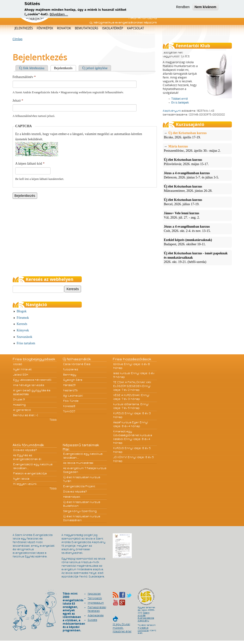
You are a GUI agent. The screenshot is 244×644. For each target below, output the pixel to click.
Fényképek (45, 28)
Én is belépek (180, 102)
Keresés (22, 324)
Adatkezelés (96, 615)
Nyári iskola (21, 479)
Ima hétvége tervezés (29, 385)
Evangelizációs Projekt (79, 486)
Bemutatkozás (86, 28)
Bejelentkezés (65, 68)
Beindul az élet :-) (25, 415)
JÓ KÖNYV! (120, 457)
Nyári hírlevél (22, 369)
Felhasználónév (24, 77)
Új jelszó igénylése (95, 68)
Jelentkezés (24, 28)
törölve (118, 364)
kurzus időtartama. (126, 404)
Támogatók (95, 598)
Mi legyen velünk (25, 484)
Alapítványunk (172, 111)
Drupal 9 (19, 399)
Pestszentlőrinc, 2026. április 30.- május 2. (197, 148)
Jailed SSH (21, 375)
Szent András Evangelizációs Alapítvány (146, 617)
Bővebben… (59, 14)
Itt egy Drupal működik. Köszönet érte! (122, 626)
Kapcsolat (135, 28)
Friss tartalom (26, 343)
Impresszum (96, 603)
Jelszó (18, 101)
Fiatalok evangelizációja (30, 473)
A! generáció (22, 410)
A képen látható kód (30, 164)
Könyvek (23, 330)
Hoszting (19, 405)
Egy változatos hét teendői (32, 380)
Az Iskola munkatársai (78, 463)
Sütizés (92, 620)
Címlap (18, 39)
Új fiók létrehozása (32, 68)
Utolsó (18, 364)
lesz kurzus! (122, 373)
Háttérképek (72, 497)
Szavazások (24, 337)
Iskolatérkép (113, 28)
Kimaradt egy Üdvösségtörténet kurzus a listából (133, 435)
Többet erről (180, 99)
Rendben (183, 6)
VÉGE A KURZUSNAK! (127, 395)
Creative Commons (143, 629)
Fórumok (23, 318)
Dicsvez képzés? (25, 450)
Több (53, 420)
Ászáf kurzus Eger (126, 422)
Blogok (22, 311)
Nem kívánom (206, 6)
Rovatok (64, 28)
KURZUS (119, 413)
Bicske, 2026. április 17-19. (197, 135)
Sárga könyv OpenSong (80, 511)
